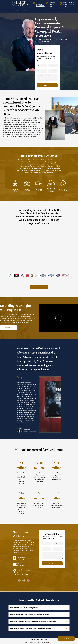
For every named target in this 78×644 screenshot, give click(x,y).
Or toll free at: (52, 3)
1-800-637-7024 (20, 565)
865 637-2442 (40, 6)
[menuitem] (11, 11)
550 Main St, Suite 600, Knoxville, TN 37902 (69, 5)
